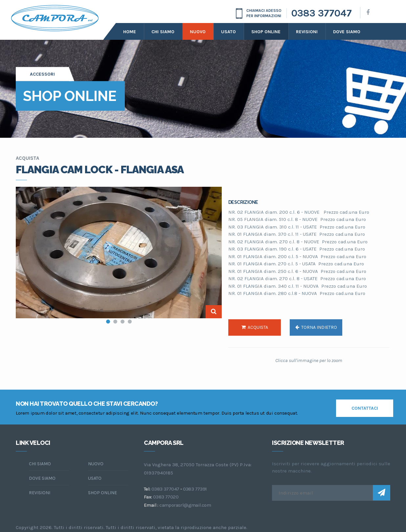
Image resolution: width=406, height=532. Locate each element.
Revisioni (307, 32)
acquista (255, 327)
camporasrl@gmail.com (185, 505)
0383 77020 (166, 497)
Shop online (266, 32)
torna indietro (316, 327)
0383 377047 (322, 13)
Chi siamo (163, 32)
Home (130, 32)
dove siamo (347, 32)
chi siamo (40, 464)
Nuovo (198, 32)
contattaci (365, 408)
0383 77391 (195, 489)
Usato (228, 32)
